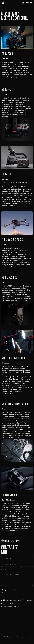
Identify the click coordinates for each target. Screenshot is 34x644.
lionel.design (27, 637)
